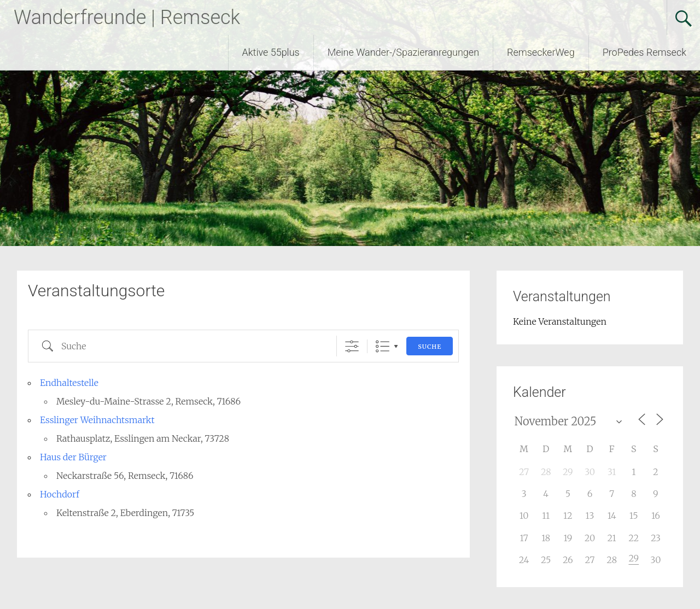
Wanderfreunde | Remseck (127, 17)
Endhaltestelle (69, 383)
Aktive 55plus (271, 52)
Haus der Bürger (73, 457)
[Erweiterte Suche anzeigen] (352, 346)
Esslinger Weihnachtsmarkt (97, 420)
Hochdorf (60, 494)
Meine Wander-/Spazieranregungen (403, 52)
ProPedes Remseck (644, 52)
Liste (383, 346)
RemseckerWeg (541, 52)
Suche (430, 347)
